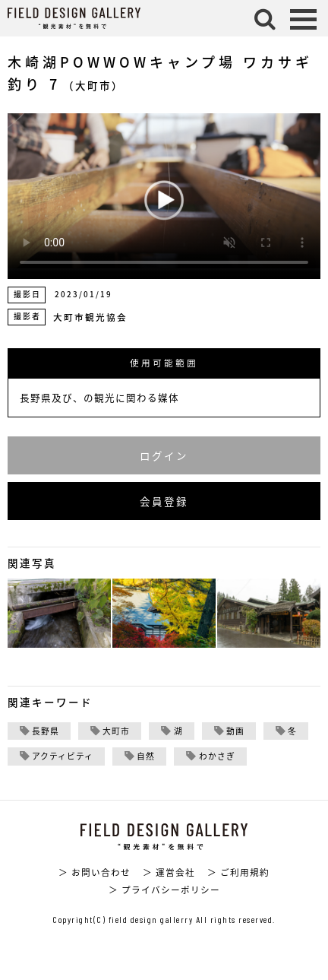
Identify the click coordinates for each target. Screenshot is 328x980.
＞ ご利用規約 (238, 872)
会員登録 (164, 501)
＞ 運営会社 (169, 872)
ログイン (164, 455)
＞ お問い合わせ (95, 872)
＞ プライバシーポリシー (164, 890)
